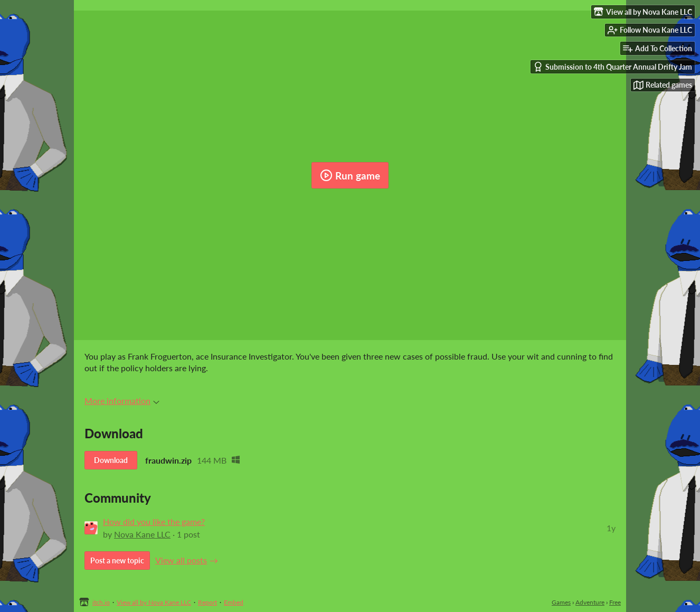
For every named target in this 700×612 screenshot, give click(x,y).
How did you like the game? (154, 521)
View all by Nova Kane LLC (154, 602)
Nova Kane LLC (142, 534)
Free (615, 602)
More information (122, 401)
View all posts (181, 560)
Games (561, 602)
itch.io (101, 602)
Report (207, 602)
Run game (350, 175)
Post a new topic (117, 561)
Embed (234, 602)
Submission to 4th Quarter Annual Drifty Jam (613, 67)
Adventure (590, 602)
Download (111, 460)
